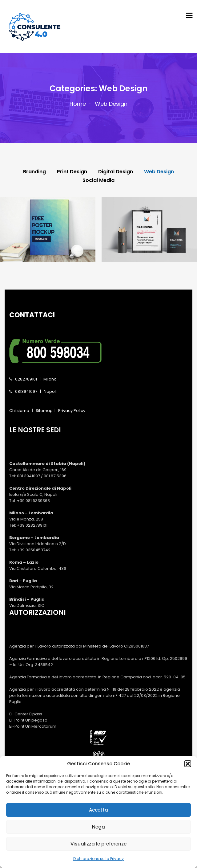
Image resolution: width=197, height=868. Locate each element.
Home (78, 104)
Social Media (98, 180)
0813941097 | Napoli (36, 391)
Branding (34, 172)
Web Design (159, 172)
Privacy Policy (72, 411)
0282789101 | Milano (36, 379)
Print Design (72, 172)
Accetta (98, 815)
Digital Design (116, 172)
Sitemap (44, 411)
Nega (98, 832)
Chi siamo (19, 411)
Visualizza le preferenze (98, 849)
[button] (188, 769)
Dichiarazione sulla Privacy (98, 864)
